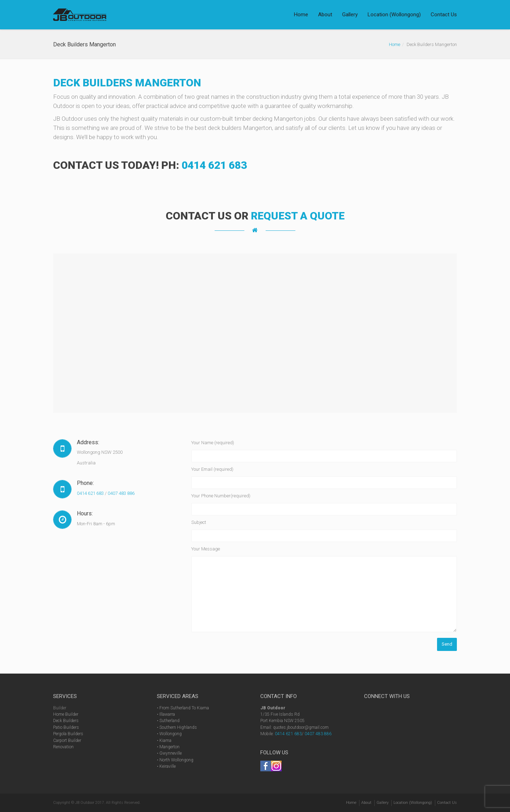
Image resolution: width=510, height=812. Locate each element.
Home (301, 15)
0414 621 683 (214, 165)
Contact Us (444, 15)
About (325, 15)
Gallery (350, 15)
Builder (60, 708)
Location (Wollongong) (394, 15)
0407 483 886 (121, 493)
